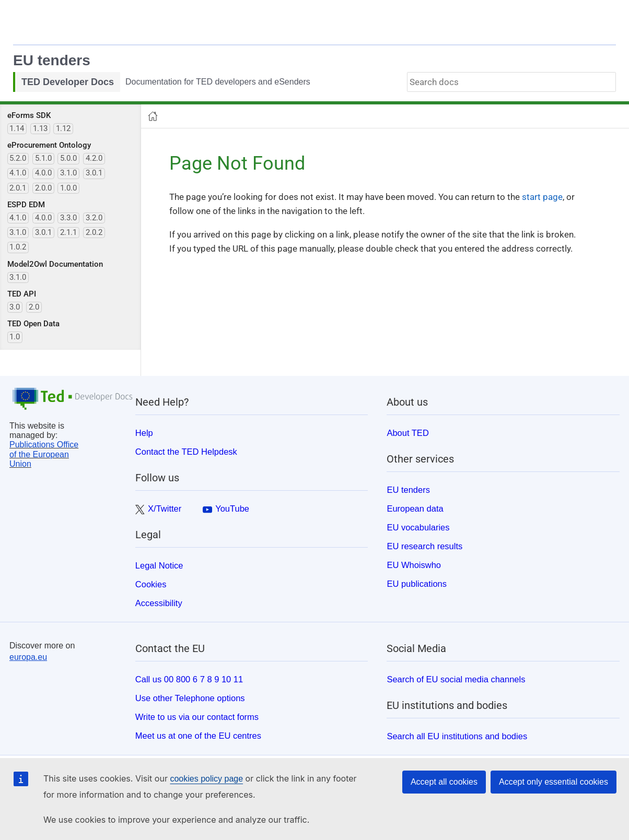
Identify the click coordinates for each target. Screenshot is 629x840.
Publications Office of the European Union (44, 454)
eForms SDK (29, 115)
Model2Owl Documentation (55, 264)
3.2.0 (94, 218)
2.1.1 (68, 232)
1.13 (40, 128)
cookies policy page (206, 779)
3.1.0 (68, 173)
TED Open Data (33, 324)
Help (144, 433)
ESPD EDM (26, 205)
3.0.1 (94, 173)
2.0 (34, 307)
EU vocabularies (418, 527)
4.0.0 (43, 173)
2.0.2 (94, 232)
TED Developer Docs (68, 82)
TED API (22, 294)
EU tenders (52, 60)
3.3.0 (68, 218)
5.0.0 (68, 158)
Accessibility (159, 603)
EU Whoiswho (414, 565)
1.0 (15, 337)
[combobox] (511, 82)
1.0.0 (68, 188)
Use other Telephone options (190, 698)
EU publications (417, 584)
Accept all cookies (444, 782)
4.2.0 (94, 158)
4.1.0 (18, 173)
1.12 (63, 128)
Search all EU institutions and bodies (457, 736)
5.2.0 (18, 158)
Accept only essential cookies (554, 782)
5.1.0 (43, 158)
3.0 (15, 307)
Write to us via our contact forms (197, 717)
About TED (407, 433)
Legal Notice (159, 565)
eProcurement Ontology (49, 145)
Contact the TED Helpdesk (186, 452)
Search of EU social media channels (456, 679)
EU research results (424, 546)
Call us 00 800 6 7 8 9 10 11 (189, 679)
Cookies (151, 584)
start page (542, 197)
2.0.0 (43, 188)
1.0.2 (18, 247)
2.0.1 (18, 188)
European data (415, 508)
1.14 (17, 128)
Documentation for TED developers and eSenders (218, 82)
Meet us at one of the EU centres (198, 736)
